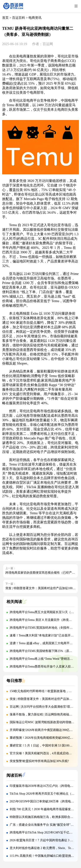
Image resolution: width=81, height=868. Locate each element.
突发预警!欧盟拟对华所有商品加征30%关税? (39, 761)
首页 (5, 18)
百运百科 (19, 18)
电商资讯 (35, 18)
